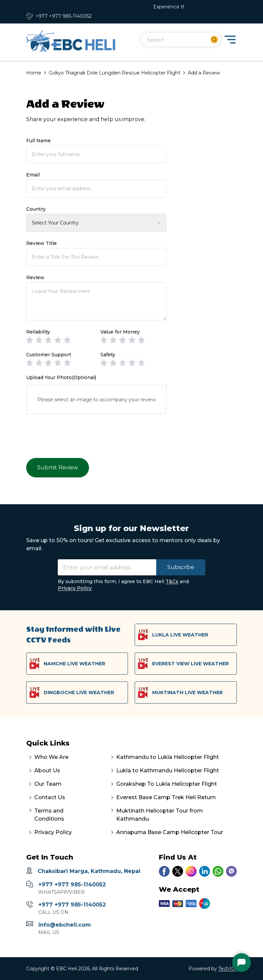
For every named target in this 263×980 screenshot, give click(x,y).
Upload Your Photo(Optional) (61, 377)
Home (34, 73)
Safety (108, 355)
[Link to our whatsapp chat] (218, 871)
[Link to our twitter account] (178, 871)
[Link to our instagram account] (191, 871)
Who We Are (51, 757)
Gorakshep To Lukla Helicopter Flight (167, 784)
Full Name (38, 141)
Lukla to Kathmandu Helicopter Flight (168, 770)
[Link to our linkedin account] (205, 871)
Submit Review (58, 468)
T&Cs (172, 581)
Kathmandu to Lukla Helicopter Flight (168, 757)
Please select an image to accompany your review (97, 400)
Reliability (38, 332)
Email (33, 175)
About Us (47, 770)
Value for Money (120, 332)
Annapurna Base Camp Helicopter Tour (170, 832)
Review (35, 277)
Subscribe (181, 567)
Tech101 (228, 969)
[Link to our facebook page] (164, 871)
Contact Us (50, 797)
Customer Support (49, 355)
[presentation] (77, 435)
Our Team (48, 784)
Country (36, 209)
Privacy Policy (75, 588)
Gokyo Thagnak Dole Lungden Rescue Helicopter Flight (115, 73)
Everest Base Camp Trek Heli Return (166, 797)
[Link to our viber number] (231, 871)
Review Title (41, 243)
